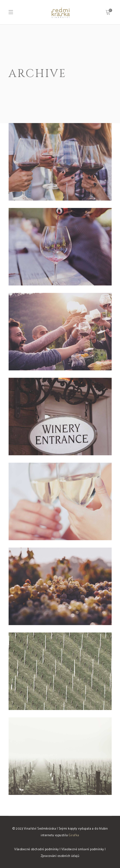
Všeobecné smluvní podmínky (83, 849)
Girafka (74, 835)
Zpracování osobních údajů (60, 856)
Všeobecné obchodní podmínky (36, 849)
